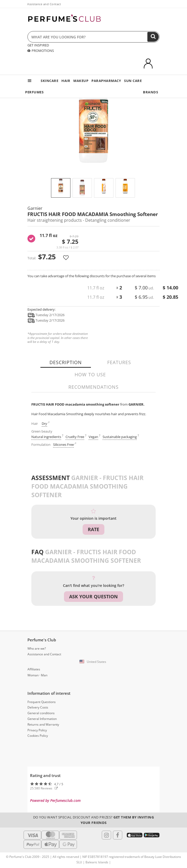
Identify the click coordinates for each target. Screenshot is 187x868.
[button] (94, 662)
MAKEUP (81, 81)
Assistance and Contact (44, 4)
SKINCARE (49, 81)
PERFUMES (34, 92)
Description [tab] (66, 362)
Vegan (93, 437)
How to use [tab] (90, 374)
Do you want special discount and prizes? (94, 820)
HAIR (66, 81)
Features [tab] (119, 362)
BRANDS (150, 92)
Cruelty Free (75, 437)
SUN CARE (133, 81)
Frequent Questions (42, 702)
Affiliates (34, 669)
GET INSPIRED (38, 45)
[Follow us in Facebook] (118, 835)
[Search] (153, 37)
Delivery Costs (38, 707)
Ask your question (94, 596)
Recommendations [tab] (94, 387)
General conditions (41, 713)
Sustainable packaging (120, 437)
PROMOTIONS (41, 51)
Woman (33, 675)
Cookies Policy (38, 736)
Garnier (35, 208)
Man (44, 675)
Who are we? (37, 648)
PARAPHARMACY (106, 81)
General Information (42, 719)
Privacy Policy (37, 730)
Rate (94, 529)
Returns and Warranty (43, 724)
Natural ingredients (46, 437)
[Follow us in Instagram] (106, 835)
